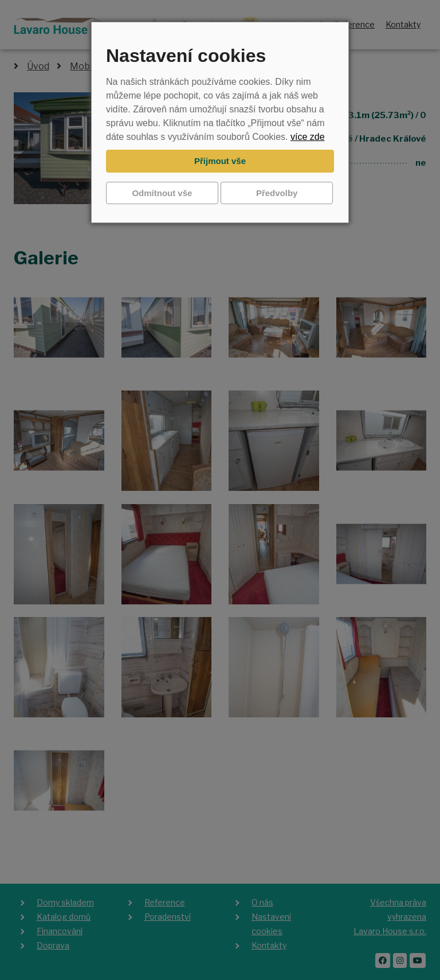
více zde (308, 137)
